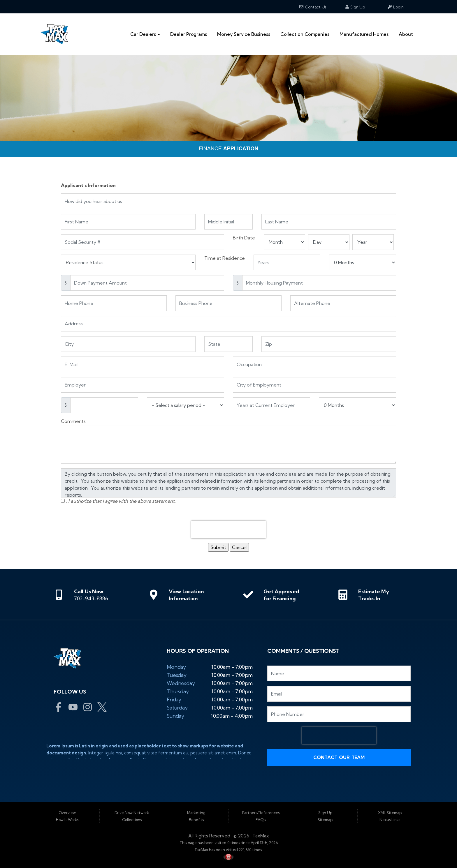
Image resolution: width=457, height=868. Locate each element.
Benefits (196, 820)
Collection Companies (305, 34)
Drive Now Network (132, 813)
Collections (132, 820)
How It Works (67, 820)
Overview (67, 813)
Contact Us (313, 7)
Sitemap (325, 820)
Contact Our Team (339, 757)
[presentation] (228, 530)
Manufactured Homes (364, 34)
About (406, 34)
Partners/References (261, 813)
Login (396, 7)
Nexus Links (390, 820)
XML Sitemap (390, 813)
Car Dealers (145, 34)
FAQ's (261, 820)
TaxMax (261, 836)
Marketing (196, 813)
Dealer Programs (189, 34)
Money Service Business (244, 34)
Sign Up (355, 7)
